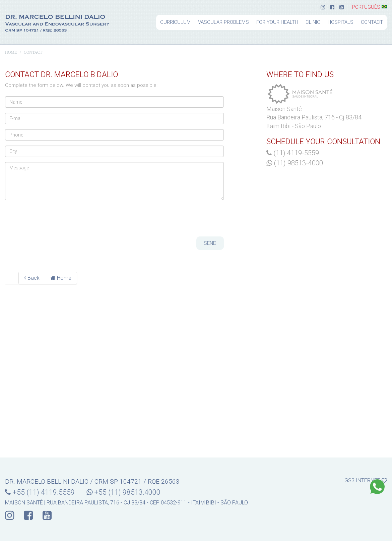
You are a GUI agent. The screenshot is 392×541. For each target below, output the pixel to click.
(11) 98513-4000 (295, 163)
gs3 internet (366, 480)
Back (32, 278)
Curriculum (175, 22)
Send (210, 243)
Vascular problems (223, 22)
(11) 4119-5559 (293, 153)
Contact (372, 22)
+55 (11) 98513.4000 (123, 492)
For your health (277, 22)
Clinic (313, 22)
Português (370, 7)
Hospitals (341, 22)
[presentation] (56, 218)
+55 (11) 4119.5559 (40, 492)
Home (11, 52)
